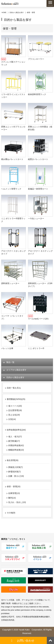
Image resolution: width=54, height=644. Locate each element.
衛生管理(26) (13, 460)
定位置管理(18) (15, 410)
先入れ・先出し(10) (17, 502)
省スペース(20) (15, 406)
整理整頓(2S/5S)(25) (16, 399)
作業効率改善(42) (16, 445)
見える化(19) (14, 415)
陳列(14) (12, 498)
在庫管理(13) (14, 493)
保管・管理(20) (14, 487)
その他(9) (11, 513)
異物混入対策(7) (15, 467)
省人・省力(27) (15, 437)
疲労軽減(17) (14, 441)
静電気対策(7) (14, 472)
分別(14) (12, 419)
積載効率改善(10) (16, 450)
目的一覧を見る (14, 388)
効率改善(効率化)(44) (16, 430)
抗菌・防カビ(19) (16, 476)
